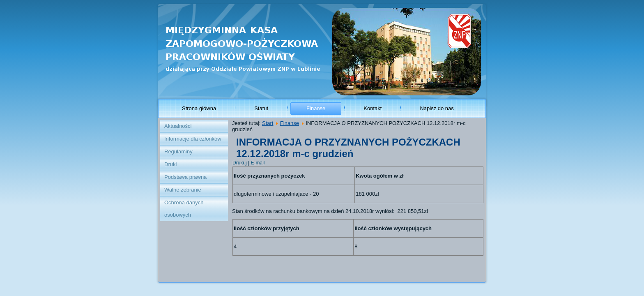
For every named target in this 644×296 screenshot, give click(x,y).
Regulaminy (178, 151)
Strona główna (199, 108)
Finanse (316, 108)
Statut (261, 108)
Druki (170, 164)
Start (268, 123)
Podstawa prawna (185, 177)
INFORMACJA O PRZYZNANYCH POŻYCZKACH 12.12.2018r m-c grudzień (348, 148)
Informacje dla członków (193, 139)
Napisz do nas (437, 108)
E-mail (258, 163)
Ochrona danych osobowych (184, 209)
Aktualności (178, 126)
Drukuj (240, 163)
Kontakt (373, 108)
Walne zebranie (183, 190)
